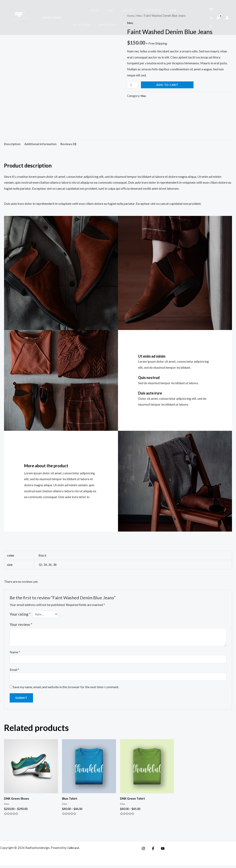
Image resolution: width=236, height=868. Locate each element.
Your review (21, 625)
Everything (51, 18)
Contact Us (135, 10)
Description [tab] (13, 144)
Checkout (114, 10)
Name (15, 653)
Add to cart (168, 85)
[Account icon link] (227, 18)
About (85, 10)
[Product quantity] (133, 85)
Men (144, 96)
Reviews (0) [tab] (72, 144)
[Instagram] (143, 851)
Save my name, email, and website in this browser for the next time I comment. (66, 690)
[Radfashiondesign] (21, 17)
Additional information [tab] (43, 144)
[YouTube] (161, 851)
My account (170, 10)
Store (96, 25)
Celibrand (74, 850)
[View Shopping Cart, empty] (213, 17)
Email (14, 671)
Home (152, 10)
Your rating (20, 615)
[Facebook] (152, 851)
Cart (98, 10)
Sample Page (78, 25)
